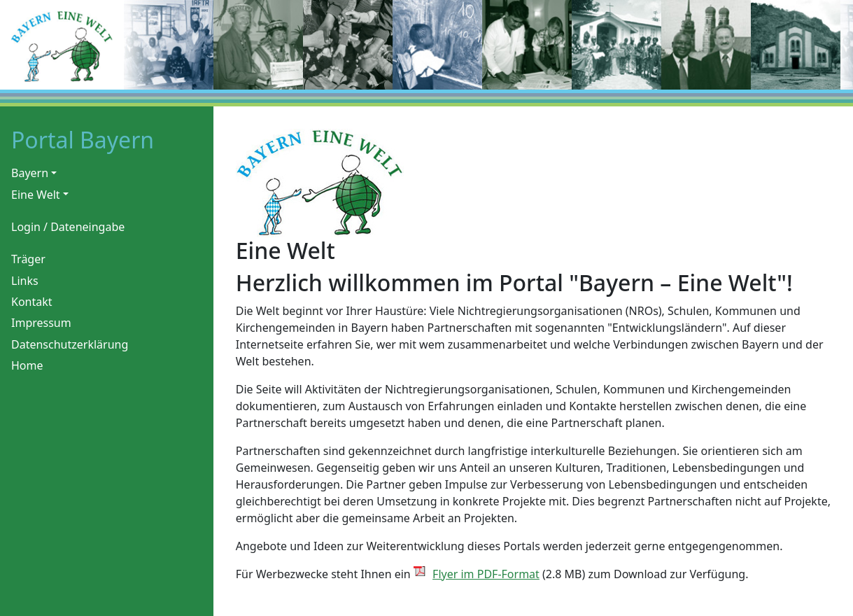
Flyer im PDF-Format (486, 574)
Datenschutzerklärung (70, 344)
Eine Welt (36, 195)
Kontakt (32, 302)
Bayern (30, 173)
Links (25, 281)
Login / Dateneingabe (68, 227)
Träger (28, 259)
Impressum (41, 323)
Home (27, 365)
